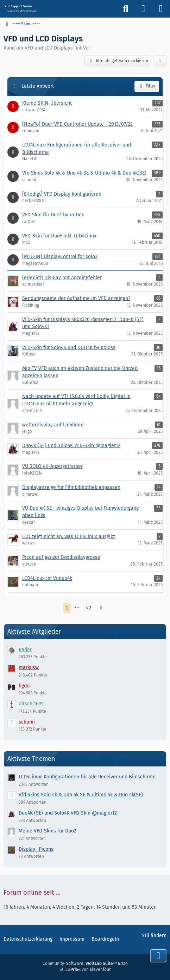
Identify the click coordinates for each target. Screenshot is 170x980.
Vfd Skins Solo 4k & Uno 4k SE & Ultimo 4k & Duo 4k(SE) (81, 795)
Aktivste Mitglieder (34, 632)
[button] (160, 61)
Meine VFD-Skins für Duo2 (48, 831)
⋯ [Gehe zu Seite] (77, 608)
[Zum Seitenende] (158, 956)
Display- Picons (36, 849)
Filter (147, 86)
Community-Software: (85, 963)
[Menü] (161, 9)
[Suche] (126, 9)
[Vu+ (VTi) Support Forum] (20, 8)
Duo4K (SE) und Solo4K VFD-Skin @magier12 (68, 813)
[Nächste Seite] (101, 608)
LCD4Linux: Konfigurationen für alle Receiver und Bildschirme (87, 777)
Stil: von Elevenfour (85, 969)
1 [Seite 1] (67, 608)
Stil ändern (154, 936)
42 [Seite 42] (89, 608)
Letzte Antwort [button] (38, 86)
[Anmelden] (143, 9)
